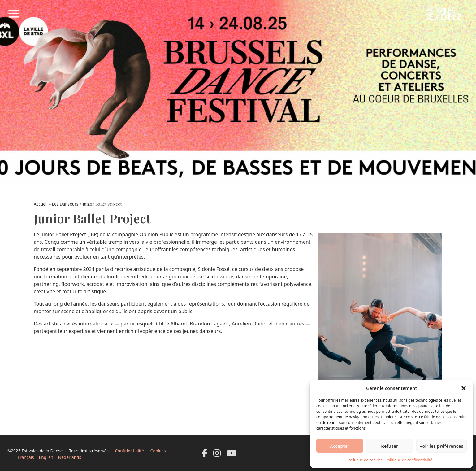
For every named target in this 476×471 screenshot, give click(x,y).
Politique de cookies (365, 460)
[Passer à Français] (28, 457)
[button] (464, 388)
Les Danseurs (65, 204)
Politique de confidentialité (409, 460)
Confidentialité (129, 451)
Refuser (389, 446)
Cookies (158, 451)
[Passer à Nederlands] (72, 457)
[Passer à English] (49, 457)
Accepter (340, 446)
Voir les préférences (441, 446)
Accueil (41, 204)
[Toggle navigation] (14, 14)
